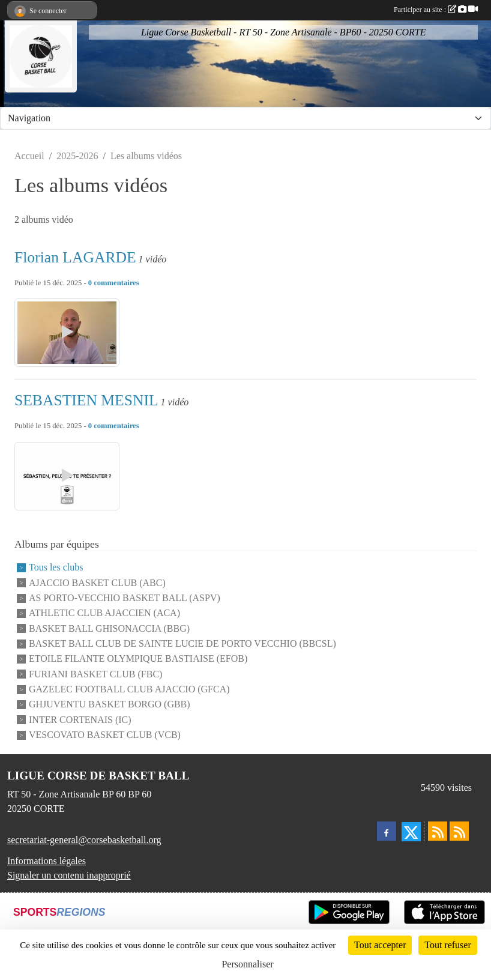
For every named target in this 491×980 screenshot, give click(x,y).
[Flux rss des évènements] (459, 831)
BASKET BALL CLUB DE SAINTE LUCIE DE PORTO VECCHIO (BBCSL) (182, 643)
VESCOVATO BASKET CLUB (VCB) (105, 735)
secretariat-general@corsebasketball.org (84, 840)
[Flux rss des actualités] (438, 831)
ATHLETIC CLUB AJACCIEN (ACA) (104, 613)
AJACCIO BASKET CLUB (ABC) (97, 583)
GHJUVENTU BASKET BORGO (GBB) (110, 705)
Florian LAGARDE (75, 257)
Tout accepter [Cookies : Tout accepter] (380, 945)
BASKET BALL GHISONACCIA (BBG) (109, 628)
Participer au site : (436, 10)
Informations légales (47, 861)
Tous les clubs (56, 568)
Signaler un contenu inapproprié (69, 875)
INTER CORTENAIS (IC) (80, 720)
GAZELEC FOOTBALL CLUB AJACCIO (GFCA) (129, 689)
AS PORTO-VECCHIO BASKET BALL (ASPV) (125, 598)
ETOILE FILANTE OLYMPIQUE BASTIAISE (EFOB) (138, 659)
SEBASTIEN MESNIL (86, 400)
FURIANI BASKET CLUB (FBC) (95, 674)
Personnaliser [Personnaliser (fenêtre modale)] (247, 964)
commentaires (116, 283)
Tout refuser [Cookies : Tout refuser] (448, 945)
